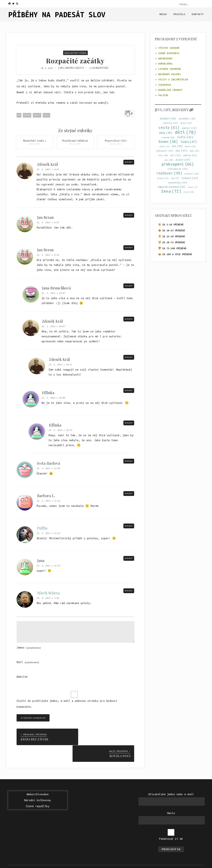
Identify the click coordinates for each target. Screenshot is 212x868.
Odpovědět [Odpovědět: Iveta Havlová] (129, 461)
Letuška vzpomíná (170, 69)
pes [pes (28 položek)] (169, 160)
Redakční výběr (75, 53)
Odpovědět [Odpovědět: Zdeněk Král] (129, 162)
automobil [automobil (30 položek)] (187, 119)
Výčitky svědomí (169, 48)
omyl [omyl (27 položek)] (195, 151)
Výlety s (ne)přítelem (173, 80)
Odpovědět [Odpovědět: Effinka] (129, 391)
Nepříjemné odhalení (75, 141)
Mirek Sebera (49, 593)
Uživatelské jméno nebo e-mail (171, 777)
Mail (28, 662)
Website (22, 677)
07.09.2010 (75, 144)
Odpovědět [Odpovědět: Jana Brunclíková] (129, 286)
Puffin (42, 528)
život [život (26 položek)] (189, 192)
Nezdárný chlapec (170, 74)
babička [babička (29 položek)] (171, 123)
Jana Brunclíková (71, 68)
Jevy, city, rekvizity (174, 110)
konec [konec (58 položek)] (168, 142)
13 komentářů (99, 68)
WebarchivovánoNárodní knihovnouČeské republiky (38, 783)
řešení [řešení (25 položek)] (193, 187)
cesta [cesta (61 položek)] (169, 127)
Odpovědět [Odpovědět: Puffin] (129, 526)
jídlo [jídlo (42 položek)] (185, 137)
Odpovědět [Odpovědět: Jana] (129, 558)
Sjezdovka (165, 85)
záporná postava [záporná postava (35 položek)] (172, 187)
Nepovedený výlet (116, 141)
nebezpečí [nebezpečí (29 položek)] (165, 151)
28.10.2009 (35, 144)
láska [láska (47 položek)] (189, 142)
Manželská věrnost (170, 90)
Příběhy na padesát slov (57, 14)
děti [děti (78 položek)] (186, 132)
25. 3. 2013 (47, 68)
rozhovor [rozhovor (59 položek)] (169, 173)
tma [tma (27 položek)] (175, 178)
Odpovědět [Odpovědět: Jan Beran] (129, 215)
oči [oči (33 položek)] (176, 155)
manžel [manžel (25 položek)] (165, 146)
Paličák (163, 95)
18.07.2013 (116, 144)
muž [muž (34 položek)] (177, 146)
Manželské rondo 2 (35, 141)
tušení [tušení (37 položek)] (190, 178)
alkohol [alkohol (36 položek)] (168, 118)
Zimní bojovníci (169, 53)
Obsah (163, 14)
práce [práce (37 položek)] (183, 160)
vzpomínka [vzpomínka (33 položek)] (178, 183)
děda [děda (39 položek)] (166, 133)
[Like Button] (128, 113)
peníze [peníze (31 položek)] (190, 155)
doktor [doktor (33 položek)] (189, 128)
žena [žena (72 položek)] (171, 191)
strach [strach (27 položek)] (163, 178)
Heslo (171, 796)
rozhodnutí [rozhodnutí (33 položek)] (178, 169)
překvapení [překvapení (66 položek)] (178, 164)
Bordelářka (165, 64)
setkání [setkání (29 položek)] (192, 174)
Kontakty (198, 14)
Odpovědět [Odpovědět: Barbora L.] (129, 494)
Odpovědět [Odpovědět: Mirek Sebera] (129, 591)
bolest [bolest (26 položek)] (186, 123)
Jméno (29, 648)
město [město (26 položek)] (190, 146)
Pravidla (179, 14)
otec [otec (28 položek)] (163, 155)
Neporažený (165, 59)
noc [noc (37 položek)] (182, 151)
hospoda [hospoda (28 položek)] (168, 138)
